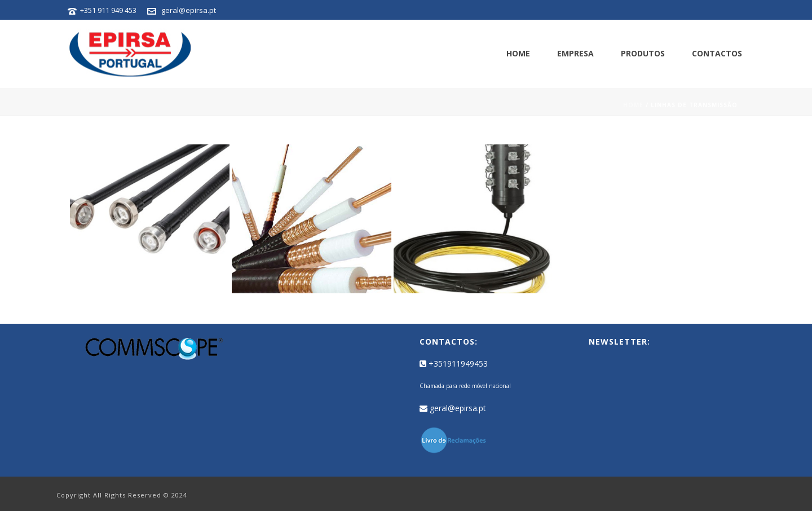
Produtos (643, 53)
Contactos (717, 53)
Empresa (575, 53)
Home (518, 53)
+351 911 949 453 (108, 10)
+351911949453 (454, 364)
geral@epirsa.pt (189, 10)
